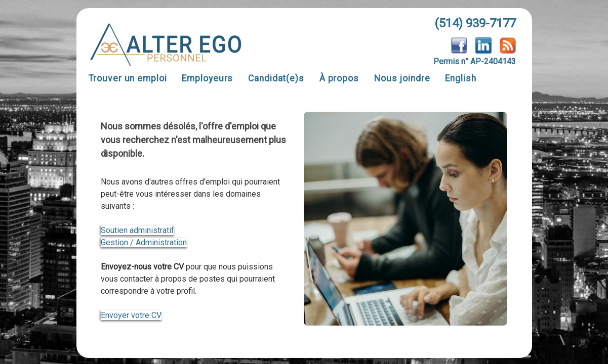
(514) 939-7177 (475, 23)
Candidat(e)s (276, 78)
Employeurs (207, 78)
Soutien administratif (137, 230)
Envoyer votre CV (131, 315)
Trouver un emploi (128, 78)
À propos (339, 78)
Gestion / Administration (144, 242)
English (460, 78)
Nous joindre (402, 78)
